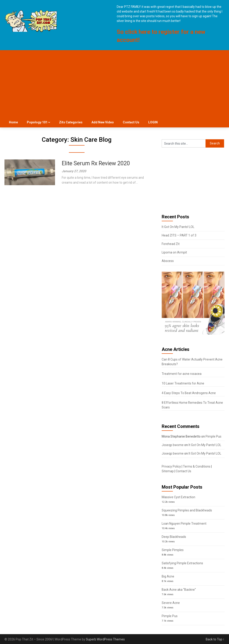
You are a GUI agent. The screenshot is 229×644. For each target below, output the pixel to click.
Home (13, 122)
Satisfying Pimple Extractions (182, 563)
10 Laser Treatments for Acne (183, 383)
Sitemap (168, 471)
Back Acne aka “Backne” (179, 590)
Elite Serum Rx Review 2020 (96, 163)
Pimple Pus (213, 436)
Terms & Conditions (197, 466)
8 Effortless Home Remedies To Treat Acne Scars (192, 405)
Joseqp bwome (173, 445)
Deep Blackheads (174, 537)
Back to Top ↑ (215, 639)
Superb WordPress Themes (105, 639)
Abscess (168, 261)
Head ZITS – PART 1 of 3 (179, 235)
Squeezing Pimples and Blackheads (187, 510)
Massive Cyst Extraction (178, 497)
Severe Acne (171, 603)
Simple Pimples (173, 550)
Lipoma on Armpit (174, 252)
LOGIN (153, 122)
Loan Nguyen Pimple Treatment (184, 524)
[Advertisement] (115, 84)
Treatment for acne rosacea (182, 374)
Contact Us (131, 122)
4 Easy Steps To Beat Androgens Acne (189, 393)
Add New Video (103, 122)
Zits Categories (71, 122)
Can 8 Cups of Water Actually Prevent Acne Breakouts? (192, 362)
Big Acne (168, 576)
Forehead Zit (171, 244)
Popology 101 (37, 122)
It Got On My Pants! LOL (178, 227)
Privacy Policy (171, 466)
